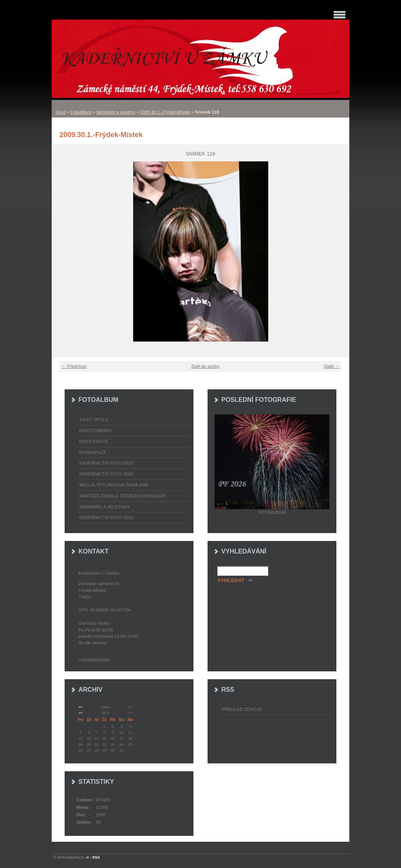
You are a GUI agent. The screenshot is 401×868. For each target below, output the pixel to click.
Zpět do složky (205, 366)
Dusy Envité (94, 441)
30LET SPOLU (94, 420)
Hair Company (96, 430)
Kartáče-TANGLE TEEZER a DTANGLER (122, 496)
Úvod (61, 112)
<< (80, 707)
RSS (96, 857)
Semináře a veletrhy (116, 112)
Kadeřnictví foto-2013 (106, 517)
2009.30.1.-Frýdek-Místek (165, 112)
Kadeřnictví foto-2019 (106, 463)
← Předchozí (74, 366)
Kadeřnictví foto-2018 (106, 474)
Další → (332, 366)
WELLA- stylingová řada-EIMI (114, 485)
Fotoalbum (81, 112)
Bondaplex (92, 452)
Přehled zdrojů (242, 709)
